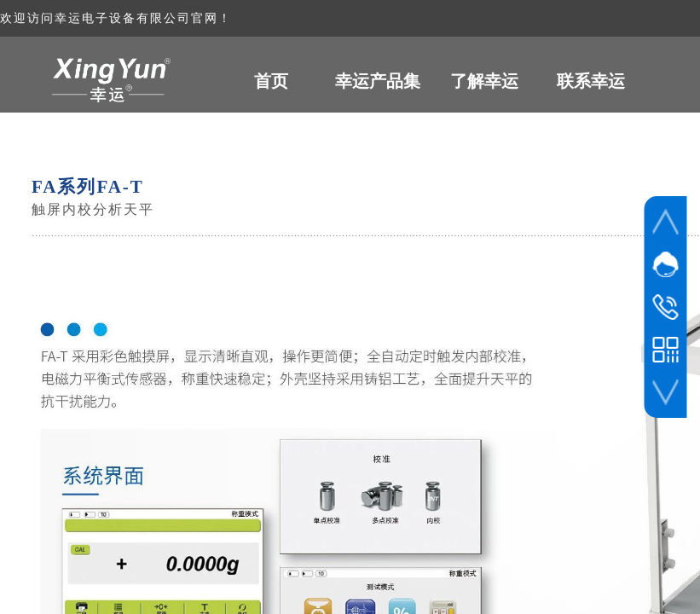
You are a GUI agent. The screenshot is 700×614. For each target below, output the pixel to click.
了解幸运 (484, 81)
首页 (271, 81)
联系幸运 (591, 81)
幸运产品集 (378, 81)
